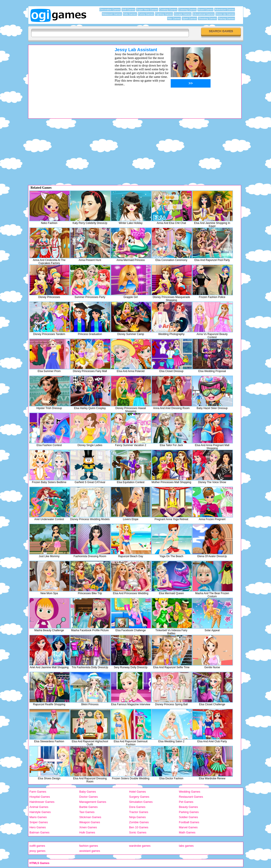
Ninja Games (137, 817)
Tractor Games (139, 812)
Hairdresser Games (42, 802)
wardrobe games (140, 846)
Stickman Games (90, 817)
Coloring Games (187, 10)
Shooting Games (207, 18)
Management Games (93, 802)
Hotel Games (137, 792)
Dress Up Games (225, 14)
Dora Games (137, 807)
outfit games (37, 846)
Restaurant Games (191, 797)
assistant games (90, 851)
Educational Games (203, 14)
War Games (174, 18)
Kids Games (130, 14)
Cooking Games (168, 10)
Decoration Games (110, 10)
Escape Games (183, 14)
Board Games (205, 10)
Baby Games (88, 792)
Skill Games (129, 10)
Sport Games (189, 18)
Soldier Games (188, 817)
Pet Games (186, 802)
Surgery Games (139, 797)
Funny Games (146, 14)
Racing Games (226, 18)
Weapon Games (90, 822)
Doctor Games (89, 797)
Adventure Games (225, 10)
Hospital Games (40, 797)
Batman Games (39, 832)
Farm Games (38, 792)
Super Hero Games (147, 10)
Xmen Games (88, 827)
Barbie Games (88, 807)
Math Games (187, 832)
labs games (186, 846)
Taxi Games (87, 812)
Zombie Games (139, 822)
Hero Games (38, 827)
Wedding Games (190, 792)
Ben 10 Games (139, 827)
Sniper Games (39, 822)
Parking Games (189, 812)
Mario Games (38, 817)
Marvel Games (188, 827)
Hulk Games (87, 832)
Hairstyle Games (40, 812)
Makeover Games (112, 14)
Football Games (189, 822)
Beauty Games (188, 807)
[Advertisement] (66, 78)
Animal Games (39, 807)
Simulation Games (141, 802)
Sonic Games (138, 832)
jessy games (37, 851)
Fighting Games (164, 14)
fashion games (89, 846)
